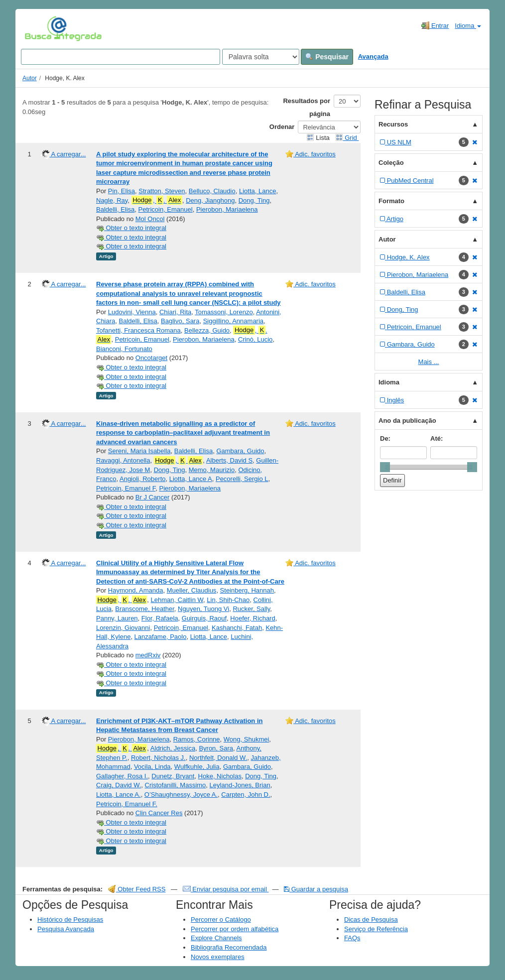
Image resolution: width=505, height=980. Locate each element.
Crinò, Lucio (255, 339)
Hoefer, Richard (252, 618)
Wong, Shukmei (247, 739)
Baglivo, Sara (180, 321)
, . (157, 200)
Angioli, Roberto (143, 479)
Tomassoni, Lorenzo (224, 312)
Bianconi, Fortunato (124, 349)
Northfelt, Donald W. (218, 758)
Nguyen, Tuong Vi (203, 609)
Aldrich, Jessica (173, 748)
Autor (30, 78)
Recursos (393, 124)
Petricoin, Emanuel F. (127, 804)
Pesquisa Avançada (66, 929)
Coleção (391, 163)
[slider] (385, 467)
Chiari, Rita (175, 312)
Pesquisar (327, 57)
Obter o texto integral (131, 228)
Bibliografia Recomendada (229, 947)
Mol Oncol (150, 219)
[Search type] (261, 57)
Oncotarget (151, 358)
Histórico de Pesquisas (70, 919)
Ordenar (282, 127)
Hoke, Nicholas (220, 776)
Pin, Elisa (122, 191)
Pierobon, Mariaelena (227, 209)
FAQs (352, 938)
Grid (347, 138)
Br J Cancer (153, 497)
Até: (437, 438)
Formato (391, 201)
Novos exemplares (218, 957)
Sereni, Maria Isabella (139, 451)
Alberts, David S (229, 460)
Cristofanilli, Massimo (176, 785)
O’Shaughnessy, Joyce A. (181, 795)
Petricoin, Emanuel (166, 209)
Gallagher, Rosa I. (122, 776)
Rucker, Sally (251, 609)
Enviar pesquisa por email (226, 889)
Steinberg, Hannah (247, 590)
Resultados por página (307, 107)
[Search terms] (121, 57)
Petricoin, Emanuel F (126, 488)
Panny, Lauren (117, 618)
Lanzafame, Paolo (161, 637)
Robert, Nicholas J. (158, 758)
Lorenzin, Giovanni (123, 628)
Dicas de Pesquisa (371, 919)
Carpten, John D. (246, 795)
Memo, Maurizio (212, 470)
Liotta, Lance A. (119, 795)
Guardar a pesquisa (316, 889)
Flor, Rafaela (160, 618)
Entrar (435, 25)
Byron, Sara (216, 748)
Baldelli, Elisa (115, 209)
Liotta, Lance (257, 191)
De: (385, 438)
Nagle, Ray (112, 200)
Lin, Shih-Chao (228, 600)
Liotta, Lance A (191, 479)
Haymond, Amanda (136, 590)
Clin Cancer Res (159, 813)
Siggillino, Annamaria (233, 321)
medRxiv (148, 655)
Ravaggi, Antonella (123, 460)
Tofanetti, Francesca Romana (138, 330)
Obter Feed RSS (137, 889)
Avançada (373, 57)
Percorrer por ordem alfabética (235, 929)
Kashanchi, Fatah (237, 628)
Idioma (468, 26)
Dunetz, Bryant (173, 776)
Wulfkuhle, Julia (197, 767)
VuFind (40, 28)
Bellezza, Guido (207, 330)
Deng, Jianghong (210, 200)
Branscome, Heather (145, 609)
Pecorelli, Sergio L (242, 479)
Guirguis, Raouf (204, 618)
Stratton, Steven (162, 191)
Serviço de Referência (376, 929)
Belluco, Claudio (212, 191)
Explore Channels (216, 938)
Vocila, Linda (152, 767)
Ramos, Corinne (197, 739)
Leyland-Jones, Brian (240, 785)
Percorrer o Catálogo (221, 919)
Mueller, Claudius (192, 590)
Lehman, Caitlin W (177, 600)
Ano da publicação (407, 421)
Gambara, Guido (240, 451)
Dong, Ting (254, 200)
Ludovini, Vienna (132, 312)
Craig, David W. (119, 785)
